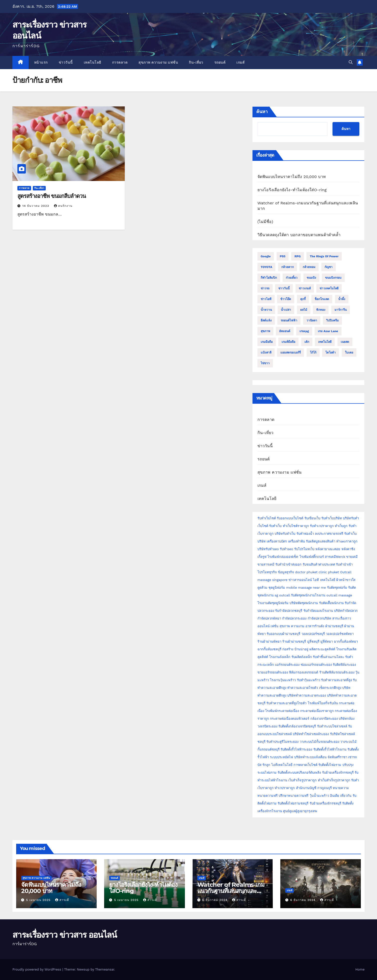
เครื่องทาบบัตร (277, 541)
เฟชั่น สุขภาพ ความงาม (288, 626)
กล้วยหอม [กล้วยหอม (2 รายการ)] (309, 267)
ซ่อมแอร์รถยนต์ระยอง (316, 665)
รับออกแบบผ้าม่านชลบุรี (283, 634)
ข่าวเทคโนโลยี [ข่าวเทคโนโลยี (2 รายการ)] (329, 288)
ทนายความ (341, 788)
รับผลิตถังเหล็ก (302, 657)
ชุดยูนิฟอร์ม (277, 588)
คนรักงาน (63, 206)
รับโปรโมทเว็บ (304, 549)
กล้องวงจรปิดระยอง (324, 719)
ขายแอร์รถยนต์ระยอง (273, 672)
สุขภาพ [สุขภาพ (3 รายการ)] (265, 331)
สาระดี (62, 900)
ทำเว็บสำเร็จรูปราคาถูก (334, 780)
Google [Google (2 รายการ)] (266, 256)
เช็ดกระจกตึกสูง (330, 688)
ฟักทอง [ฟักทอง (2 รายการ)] (321, 310)
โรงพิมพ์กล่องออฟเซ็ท (283, 557)
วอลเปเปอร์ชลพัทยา (340, 634)
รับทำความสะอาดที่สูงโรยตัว (286, 703)
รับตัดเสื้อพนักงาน (331, 603)
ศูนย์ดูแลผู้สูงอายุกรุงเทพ (300, 811)
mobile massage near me (306, 588)
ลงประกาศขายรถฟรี (329, 534)
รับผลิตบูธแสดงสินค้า (321, 541)
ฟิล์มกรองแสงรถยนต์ (304, 672)
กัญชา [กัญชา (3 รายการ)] (329, 267)
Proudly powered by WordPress (37, 969)
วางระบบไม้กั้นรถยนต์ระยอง (319, 742)
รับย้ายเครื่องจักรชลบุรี (338, 773)
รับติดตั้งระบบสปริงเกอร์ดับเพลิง (299, 773)
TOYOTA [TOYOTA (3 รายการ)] (267, 267)
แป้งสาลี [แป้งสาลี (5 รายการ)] (266, 353)
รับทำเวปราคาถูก (322, 526)
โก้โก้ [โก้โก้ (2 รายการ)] (313, 353)
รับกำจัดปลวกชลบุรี (289, 611)
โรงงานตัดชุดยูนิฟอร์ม (273, 603)
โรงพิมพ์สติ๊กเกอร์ (312, 557)
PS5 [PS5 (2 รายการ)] (283, 256)
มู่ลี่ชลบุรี (313, 642)
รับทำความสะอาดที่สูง (336, 680)
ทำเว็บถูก (341, 526)
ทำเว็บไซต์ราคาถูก (296, 526)
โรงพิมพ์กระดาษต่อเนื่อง (282, 711)
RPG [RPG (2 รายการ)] (298, 256)
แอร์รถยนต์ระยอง (287, 665)
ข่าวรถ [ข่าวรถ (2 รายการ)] (265, 288)
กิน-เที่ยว (196, 62)
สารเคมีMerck (335, 557)
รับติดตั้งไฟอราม (330, 765)
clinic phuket (329, 572)
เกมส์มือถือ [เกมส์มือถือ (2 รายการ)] (288, 342)
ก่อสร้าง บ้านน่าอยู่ (295, 649)
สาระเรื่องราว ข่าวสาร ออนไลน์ (65, 935)
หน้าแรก (41, 62)
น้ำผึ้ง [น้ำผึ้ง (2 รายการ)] (342, 299)
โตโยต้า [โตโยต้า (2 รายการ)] (331, 353)
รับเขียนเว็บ (312, 518)
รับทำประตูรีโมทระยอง (282, 742)
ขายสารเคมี (266, 564)
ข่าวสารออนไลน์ (300, 580)
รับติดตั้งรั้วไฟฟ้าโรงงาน (330, 749)
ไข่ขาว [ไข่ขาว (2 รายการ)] (265, 363)
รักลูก (266, 765)
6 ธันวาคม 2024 (215, 900)
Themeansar (105, 969)
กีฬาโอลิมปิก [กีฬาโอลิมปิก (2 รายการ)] (269, 278)
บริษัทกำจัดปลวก (346, 611)
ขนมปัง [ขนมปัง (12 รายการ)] (311, 278)
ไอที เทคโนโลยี (324, 580)
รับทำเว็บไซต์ (267, 518)
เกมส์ (240, 62)
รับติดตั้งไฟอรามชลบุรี (293, 803)
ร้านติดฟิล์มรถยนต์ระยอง (337, 672)
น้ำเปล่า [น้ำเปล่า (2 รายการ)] (286, 310)
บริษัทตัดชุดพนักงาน (304, 603)
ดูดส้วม (262, 588)
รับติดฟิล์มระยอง (344, 665)
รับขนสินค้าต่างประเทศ (319, 564)
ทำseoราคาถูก (347, 541)
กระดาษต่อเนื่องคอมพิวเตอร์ (290, 719)
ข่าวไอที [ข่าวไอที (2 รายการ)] (266, 299)
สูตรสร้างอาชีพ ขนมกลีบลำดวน (52, 196)
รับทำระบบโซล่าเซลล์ (332, 726)
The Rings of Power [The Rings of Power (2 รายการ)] (324, 256)
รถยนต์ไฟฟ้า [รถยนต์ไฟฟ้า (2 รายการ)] (289, 320)
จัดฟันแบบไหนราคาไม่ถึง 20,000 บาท (292, 177)
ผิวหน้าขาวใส (346, 580)
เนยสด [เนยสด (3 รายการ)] (345, 342)
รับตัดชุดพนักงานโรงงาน (308, 595)
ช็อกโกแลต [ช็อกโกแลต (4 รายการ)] (322, 299)
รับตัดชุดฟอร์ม (337, 588)
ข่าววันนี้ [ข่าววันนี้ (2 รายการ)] (284, 288)
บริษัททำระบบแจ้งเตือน (310, 757)
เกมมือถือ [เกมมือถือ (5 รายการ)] (267, 342)
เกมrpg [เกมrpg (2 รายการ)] (304, 331)
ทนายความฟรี (268, 796)
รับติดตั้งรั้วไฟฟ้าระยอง (296, 749)
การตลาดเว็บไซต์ (305, 765)
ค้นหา (262, 112)
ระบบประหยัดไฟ (281, 757)
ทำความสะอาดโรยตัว (303, 688)
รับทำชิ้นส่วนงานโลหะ (329, 657)
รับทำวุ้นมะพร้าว (309, 680)
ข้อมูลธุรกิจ (286, 572)
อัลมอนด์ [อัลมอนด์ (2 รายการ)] (285, 331)
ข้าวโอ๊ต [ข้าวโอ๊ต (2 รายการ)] (286, 299)
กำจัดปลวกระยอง (294, 618)
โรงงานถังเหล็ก (280, 657)
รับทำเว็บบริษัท (332, 518)
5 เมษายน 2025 (39, 900)
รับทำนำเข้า (344, 564)
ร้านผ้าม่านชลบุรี (294, 642)
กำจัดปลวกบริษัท (319, 618)
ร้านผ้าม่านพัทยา (269, 642)
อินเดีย (335, 796)
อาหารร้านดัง (315, 626)
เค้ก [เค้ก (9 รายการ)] (307, 342)
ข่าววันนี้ (66, 62)
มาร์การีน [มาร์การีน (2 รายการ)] (341, 310)
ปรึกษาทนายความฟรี (293, 796)
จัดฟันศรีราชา (337, 757)
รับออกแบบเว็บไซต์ (291, 518)
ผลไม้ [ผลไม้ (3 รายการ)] (304, 310)
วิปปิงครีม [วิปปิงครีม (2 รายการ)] (332, 320)
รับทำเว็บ (275, 526)
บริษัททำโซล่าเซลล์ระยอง (311, 734)
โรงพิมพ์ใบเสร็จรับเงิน (323, 703)
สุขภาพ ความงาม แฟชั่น (158, 62)
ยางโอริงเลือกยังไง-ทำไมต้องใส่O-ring (292, 190)
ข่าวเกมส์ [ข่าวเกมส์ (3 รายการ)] (305, 288)
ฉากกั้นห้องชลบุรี (269, 649)
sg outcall (282, 595)
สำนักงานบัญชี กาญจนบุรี (314, 788)
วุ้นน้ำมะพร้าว (320, 796)
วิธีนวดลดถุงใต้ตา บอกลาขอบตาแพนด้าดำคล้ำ (299, 235)
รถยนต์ (220, 62)
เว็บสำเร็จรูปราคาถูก (302, 780)
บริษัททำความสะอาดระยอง (307, 695)
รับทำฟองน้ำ (305, 534)
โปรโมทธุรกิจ (267, 572)
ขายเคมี (352, 557)
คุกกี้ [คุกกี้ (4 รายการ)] (303, 299)
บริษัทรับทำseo (268, 549)
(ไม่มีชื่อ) (265, 222)
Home (360, 969)
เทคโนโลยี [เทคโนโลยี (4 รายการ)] (325, 342)
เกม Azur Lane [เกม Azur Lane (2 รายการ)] (328, 331)
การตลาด (120, 62)
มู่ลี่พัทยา (327, 642)
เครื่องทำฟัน (296, 541)
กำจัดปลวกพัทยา (269, 618)
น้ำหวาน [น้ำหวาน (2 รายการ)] (266, 310)
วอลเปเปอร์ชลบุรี (313, 634)
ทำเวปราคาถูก (285, 788)
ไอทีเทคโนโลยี (282, 765)
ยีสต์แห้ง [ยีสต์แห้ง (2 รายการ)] (266, 320)
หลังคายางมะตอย (328, 549)
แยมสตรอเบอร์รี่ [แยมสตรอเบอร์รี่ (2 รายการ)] (291, 353)
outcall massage (339, 595)
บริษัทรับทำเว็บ (285, 534)
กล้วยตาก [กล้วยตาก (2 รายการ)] (288, 267)
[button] (351, 62)
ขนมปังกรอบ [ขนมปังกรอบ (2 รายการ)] (333, 278)
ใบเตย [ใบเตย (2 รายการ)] (349, 353)
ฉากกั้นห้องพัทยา (346, 642)
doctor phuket (306, 572)
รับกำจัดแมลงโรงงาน (318, 611)
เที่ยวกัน (346, 796)
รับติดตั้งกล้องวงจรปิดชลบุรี (297, 726)
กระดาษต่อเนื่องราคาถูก (317, 711)
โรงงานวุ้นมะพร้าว (283, 680)
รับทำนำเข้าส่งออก (288, 564)
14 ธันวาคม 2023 (36, 206)
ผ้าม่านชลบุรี (334, 626)
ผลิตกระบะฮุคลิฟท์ (322, 649)
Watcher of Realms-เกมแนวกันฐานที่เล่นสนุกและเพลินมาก (231, 891)
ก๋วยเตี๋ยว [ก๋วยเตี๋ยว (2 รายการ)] (292, 278)
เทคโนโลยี (92, 62)
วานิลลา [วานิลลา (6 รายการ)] (312, 320)
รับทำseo (286, 549)
